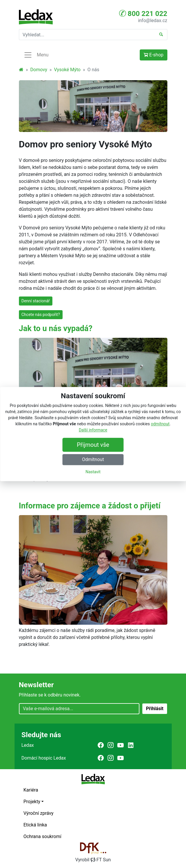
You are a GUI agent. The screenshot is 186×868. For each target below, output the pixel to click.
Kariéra (31, 790)
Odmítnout (93, 459)
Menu (36, 55)
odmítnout (160, 424)
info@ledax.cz (153, 20)
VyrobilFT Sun (93, 860)
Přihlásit (155, 709)
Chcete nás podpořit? (41, 315)
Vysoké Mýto (67, 70)
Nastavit (93, 472)
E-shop (154, 55)
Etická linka (35, 825)
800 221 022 (143, 13)
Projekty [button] (32, 802)
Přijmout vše (93, 445)
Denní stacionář (36, 301)
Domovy (39, 70)
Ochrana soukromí (42, 836)
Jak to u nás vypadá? (56, 328)
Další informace (93, 430)
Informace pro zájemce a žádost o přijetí (90, 506)
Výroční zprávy (39, 813)
